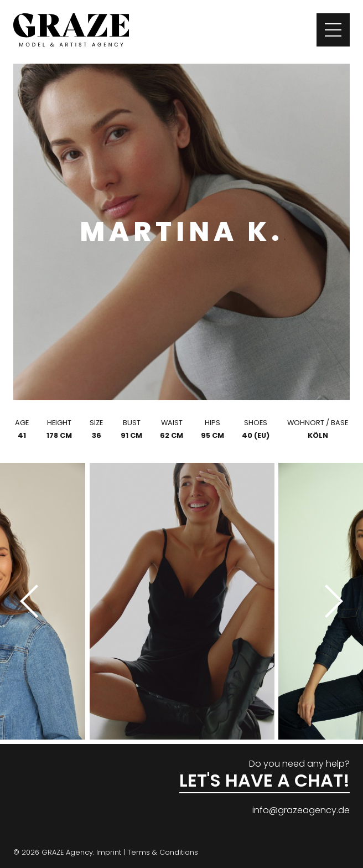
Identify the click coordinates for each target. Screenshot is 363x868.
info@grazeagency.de (301, 810)
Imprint (109, 852)
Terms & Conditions (163, 852)
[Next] (330, 601)
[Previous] (33, 601)
